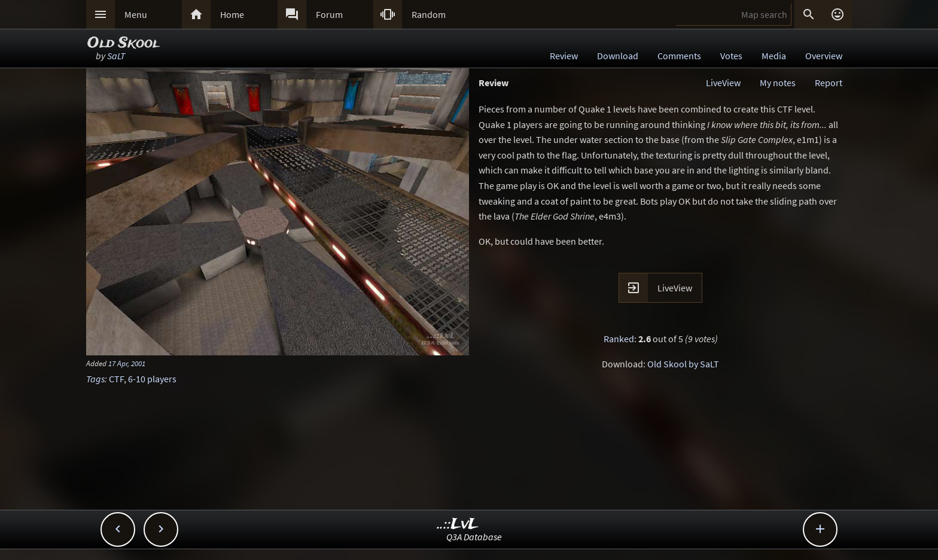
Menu (136, 14)
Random (429, 14)
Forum (329, 14)
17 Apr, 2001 (127, 363)
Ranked (619, 339)
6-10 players (152, 379)
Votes (731, 56)
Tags (95, 379)
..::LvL (458, 524)
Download (618, 56)
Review (564, 56)
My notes (778, 83)
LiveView (723, 83)
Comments (679, 56)
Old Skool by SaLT (683, 364)
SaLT (116, 56)
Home (232, 14)
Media (774, 56)
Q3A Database (474, 537)
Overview (824, 56)
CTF (116, 379)
